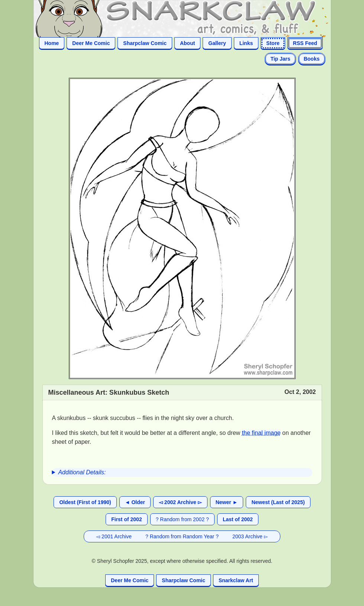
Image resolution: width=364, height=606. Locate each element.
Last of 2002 (238, 519)
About (187, 43)
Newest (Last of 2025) (278, 502)
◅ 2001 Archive (114, 536)
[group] (182, 472)
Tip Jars (280, 59)
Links (246, 43)
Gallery (217, 43)
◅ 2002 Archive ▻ (180, 502)
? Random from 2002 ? (182, 519)
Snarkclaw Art (236, 580)
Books (312, 59)
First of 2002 (126, 519)
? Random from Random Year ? (182, 536)
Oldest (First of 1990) (85, 502)
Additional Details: (82, 472)
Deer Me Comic (91, 43)
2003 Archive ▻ (250, 536)
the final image (261, 433)
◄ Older (135, 502)
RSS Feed (305, 43)
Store (273, 43)
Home (52, 43)
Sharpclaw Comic (145, 43)
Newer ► (227, 502)
